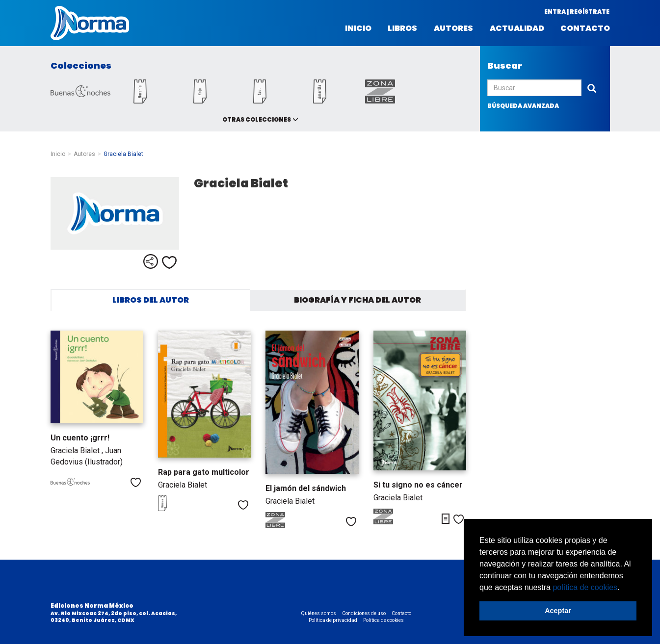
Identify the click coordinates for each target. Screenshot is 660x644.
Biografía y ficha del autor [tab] (357, 300)
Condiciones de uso (364, 613)
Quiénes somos (319, 613)
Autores (453, 28)
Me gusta (169, 262)
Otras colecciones (257, 119)
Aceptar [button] (558, 611)
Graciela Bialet (183, 485)
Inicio (358, 28)
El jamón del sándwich (306, 488)
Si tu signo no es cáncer (418, 485)
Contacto (585, 28)
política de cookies (585, 587)
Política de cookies (383, 620)
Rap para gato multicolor (204, 472)
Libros (402, 28)
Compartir (151, 261)
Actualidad (517, 28)
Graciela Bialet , (78, 451)
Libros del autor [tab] (151, 300)
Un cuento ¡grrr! (80, 438)
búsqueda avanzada (523, 106)
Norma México (90, 23)
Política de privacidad (333, 620)
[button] (623, 588)
